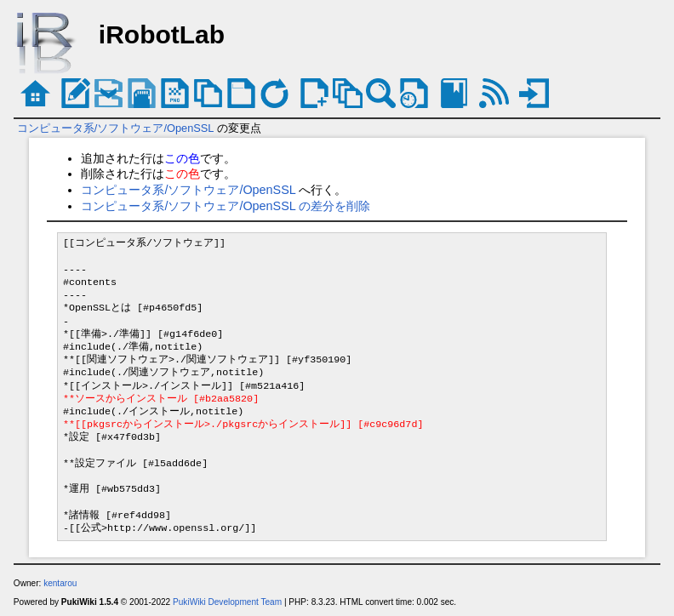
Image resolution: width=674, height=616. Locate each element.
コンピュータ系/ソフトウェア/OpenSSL (115, 128)
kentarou (60, 583)
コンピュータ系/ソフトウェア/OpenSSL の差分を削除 (226, 206)
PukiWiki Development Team (227, 602)
